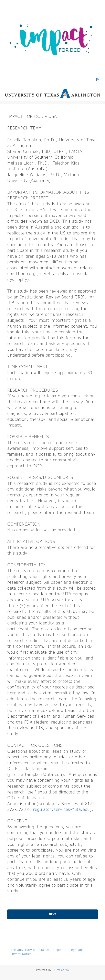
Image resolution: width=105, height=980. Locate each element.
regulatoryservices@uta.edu (61, 809)
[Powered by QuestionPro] (61, 970)
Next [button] (52, 914)
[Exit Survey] (98, 80)
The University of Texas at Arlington (37, 950)
